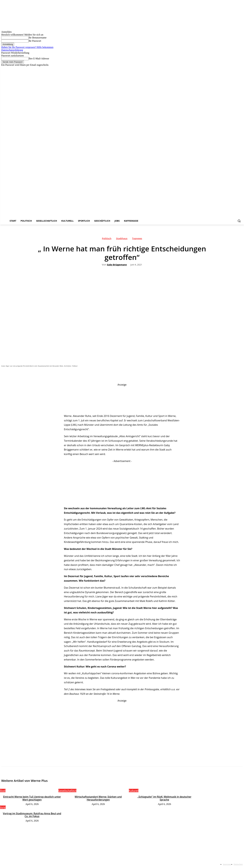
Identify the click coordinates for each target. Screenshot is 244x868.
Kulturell (134, 791)
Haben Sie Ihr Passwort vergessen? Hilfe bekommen (27, 47)
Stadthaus (122, 239)
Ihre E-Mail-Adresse (39, 59)
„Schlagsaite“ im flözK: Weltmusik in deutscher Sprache (164, 798)
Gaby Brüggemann (117, 265)
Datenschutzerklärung (12, 50)
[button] (239, 221)
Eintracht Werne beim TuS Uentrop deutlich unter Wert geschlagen (32, 798)
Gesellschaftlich (67, 791)
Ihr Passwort (35, 41)
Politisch (107, 239)
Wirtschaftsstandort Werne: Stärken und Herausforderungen (98, 798)
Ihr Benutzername (38, 38)
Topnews (137, 239)
